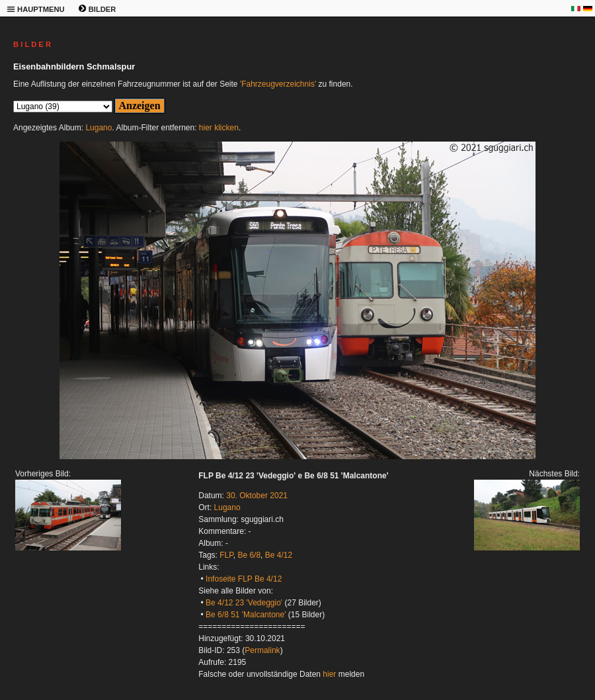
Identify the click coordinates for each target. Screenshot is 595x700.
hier (329, 674)
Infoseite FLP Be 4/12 (244, 579)
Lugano (99, 128)
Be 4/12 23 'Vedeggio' (244, 603)
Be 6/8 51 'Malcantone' (246, 615)
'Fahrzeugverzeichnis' (278, 84)
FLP (226, 555)
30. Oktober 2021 (257, 496)
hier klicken (219, 128)
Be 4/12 (279, 555)
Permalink (262, 650)
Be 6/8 (249, 555)
